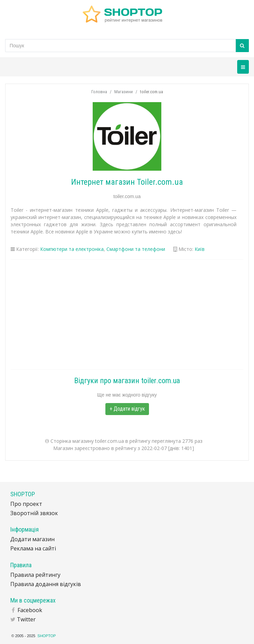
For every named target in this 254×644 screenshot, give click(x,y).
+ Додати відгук (127, 409)
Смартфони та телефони (136, 249)
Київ (200, 249)
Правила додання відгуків (46, 584)
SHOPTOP (47, 636)
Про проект (26, 504)
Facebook (30, 610)
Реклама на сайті (33, 548)
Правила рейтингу (35, 575)
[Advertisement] (127, 315)
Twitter (26, 619)
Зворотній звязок (34, 513)
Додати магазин (32, 539)
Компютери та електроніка (72, 249)
